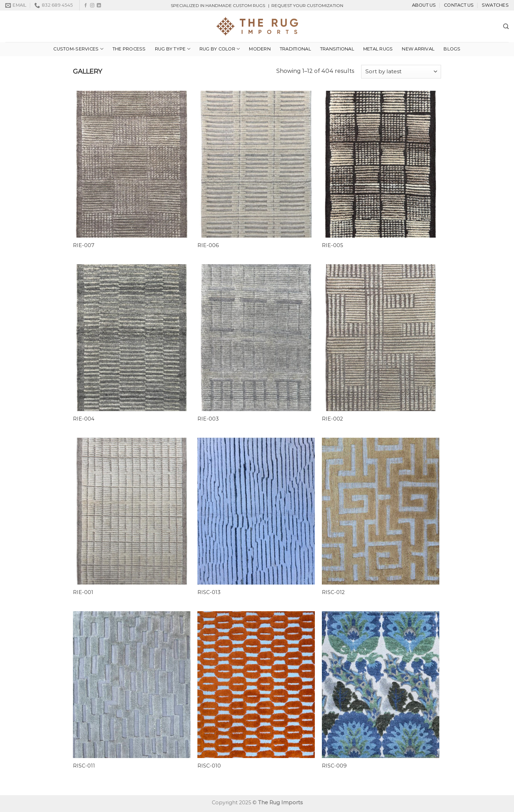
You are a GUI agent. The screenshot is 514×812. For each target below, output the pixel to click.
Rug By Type (173, 49)
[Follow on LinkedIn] (99, 6)
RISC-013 (209, 592)
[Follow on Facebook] (86, 6)
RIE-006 (208, 245)
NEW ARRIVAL (418, 49)
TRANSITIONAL (337, 49)
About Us (424, 5)
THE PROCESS (129, 49)
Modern (260, 49)
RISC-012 (333, 592)
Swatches (495, 5)
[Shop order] (401, 72)
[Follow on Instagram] (92, 6)
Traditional (295, 49)
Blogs (452, 49)
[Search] (506, 26)
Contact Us (459, 5)
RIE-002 (332, 419)
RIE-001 (83, 592)
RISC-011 (84, 766)
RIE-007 (84, 245)
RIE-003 (208, 419)
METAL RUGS (378, 49)
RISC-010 (209, 766)
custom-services (78, 49)
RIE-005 (332, 245)
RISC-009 (334, 766)
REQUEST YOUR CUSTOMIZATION (307, 5)
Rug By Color (220, 49)
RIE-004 (84, 419)
